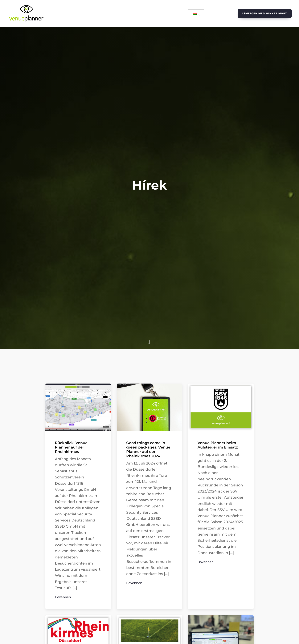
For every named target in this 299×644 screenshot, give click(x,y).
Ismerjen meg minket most (265, 13)
